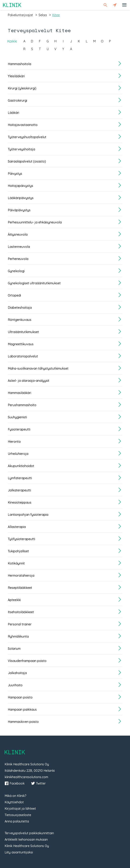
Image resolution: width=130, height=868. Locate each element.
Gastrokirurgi (17, 100)
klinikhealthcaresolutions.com (26, 777)
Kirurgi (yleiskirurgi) (22, 88)
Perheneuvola (18, 259)
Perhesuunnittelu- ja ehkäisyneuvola (35, 222)
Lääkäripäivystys (21, 198)
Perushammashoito (22, 405)
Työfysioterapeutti (21, 539)
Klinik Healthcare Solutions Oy (27, 846)
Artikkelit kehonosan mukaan (26, 839)
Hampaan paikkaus (22, 709)
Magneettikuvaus (21, 344)
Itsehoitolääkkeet (21, 612)
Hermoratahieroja (21, 575)
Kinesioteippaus (20, 502)
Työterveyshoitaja (21, 149)
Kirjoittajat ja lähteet (20, 808)
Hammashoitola (19, 64)
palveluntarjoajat (20, 15)
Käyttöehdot (14, 802)
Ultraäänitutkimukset (23, 332)
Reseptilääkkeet (20, 588)
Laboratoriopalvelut (23, 356)
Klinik (12, 5)
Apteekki (14, 600)
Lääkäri (13, 113)
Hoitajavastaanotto (23, 125)
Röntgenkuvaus (20, 320)
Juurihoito (15, 685)
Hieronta (14, 441)
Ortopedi (14, 295)
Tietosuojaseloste (18, 815)
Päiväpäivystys (19, 210)
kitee (56, 15)
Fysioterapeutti (19, 429)
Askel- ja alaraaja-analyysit (29, 381)
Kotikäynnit (16, 563)
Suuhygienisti (17, 417)
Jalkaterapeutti (19, 490)
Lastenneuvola (19, 247)
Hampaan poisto (20, 697)
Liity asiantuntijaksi (19, 852)
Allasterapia (17, 527)
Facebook (15, 783)
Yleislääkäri (16, 76)
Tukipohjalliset (18, 551)
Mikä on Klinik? (15, 796)
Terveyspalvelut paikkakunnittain (29, 833)
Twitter (38, 783)
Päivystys (15, 174)
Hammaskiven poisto (23, 722)
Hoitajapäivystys (20, 186)
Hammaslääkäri (19, 393)
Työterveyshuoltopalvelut (27, 137)
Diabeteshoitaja (20, 308)
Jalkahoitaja (17, 673)
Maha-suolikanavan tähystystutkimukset (38, 368)
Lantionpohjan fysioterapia (28, 515)
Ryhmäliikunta (18, 636)
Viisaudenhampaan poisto (27, 661)
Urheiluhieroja (18, 454)
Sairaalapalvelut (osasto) (27, 161)
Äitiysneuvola (18, 234)
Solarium (14, 649)
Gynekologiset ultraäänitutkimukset (34, 283)
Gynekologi (16, 271)
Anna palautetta (17, 821)
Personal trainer (20, 624)
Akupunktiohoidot (21, 466)
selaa (43, 15)
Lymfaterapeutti (20, 478)
